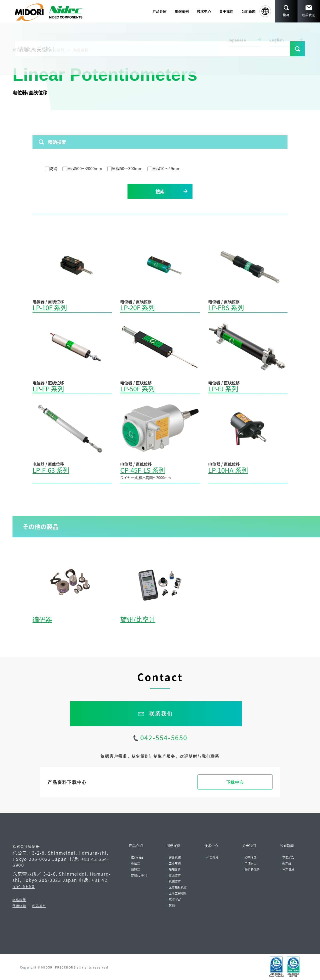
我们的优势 (252, 869)
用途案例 (173, 845)
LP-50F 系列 (137, 388)
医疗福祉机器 (178, 887)
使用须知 (19, 906)
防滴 (51, 168)
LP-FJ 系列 (223, 388)
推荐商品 (137, 857)
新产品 (287, 863)
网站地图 (39, 906)
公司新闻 (248, 11)
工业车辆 (175, 863)
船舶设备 (175, 869)
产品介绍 (36, 50)
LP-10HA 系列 (228, 470)
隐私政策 (19, 900)
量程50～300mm (125, 168)
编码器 (42, 619)
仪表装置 (175, 875)
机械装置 (175, 881)
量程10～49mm (164, 168)
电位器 (58, 50)
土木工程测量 (178, 893)
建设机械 (175, 857)
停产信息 (288, 869)
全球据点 (250, 863)
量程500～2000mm (82, 168)
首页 (16, 50)
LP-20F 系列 (137, 307)
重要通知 (288, 857)
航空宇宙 (175, 899)
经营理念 (250, 857)
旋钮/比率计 (138, 619)
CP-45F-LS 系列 (143, 470)
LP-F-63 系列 (51, 470)
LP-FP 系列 (48, 388)
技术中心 (211, 845)
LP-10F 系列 (50, 307)
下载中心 (235, 782)
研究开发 (212, 857)
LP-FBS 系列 (226, 307)
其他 (172, 905)
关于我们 (249, 845)
